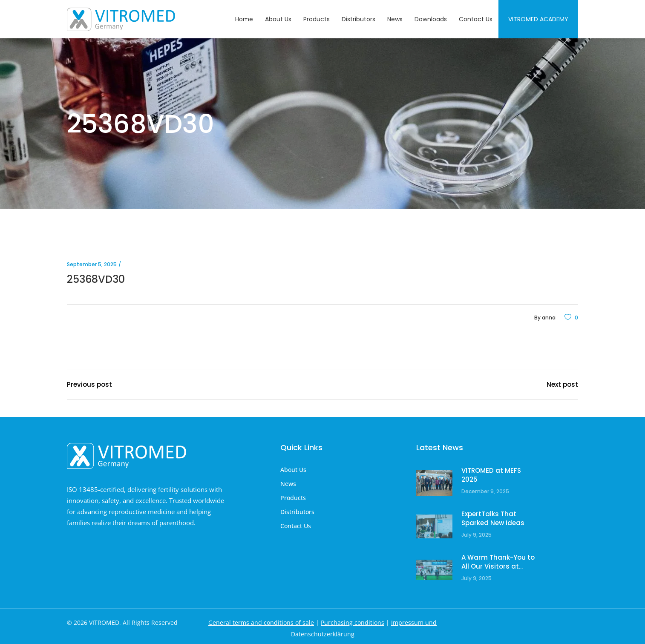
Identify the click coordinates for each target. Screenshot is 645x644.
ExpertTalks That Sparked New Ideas (493, 519)
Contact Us (296, 526)
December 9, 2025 (485, 491)
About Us (293, 470)
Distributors (297, 512)
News (288, 484)
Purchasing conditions (353, 622)
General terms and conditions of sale (261, 622)
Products (293, 498)
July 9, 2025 (477, 535)
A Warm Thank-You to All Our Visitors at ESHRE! (498, 566)
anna (549, 318)
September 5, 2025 (92, 264)
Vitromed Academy (538, 19)
